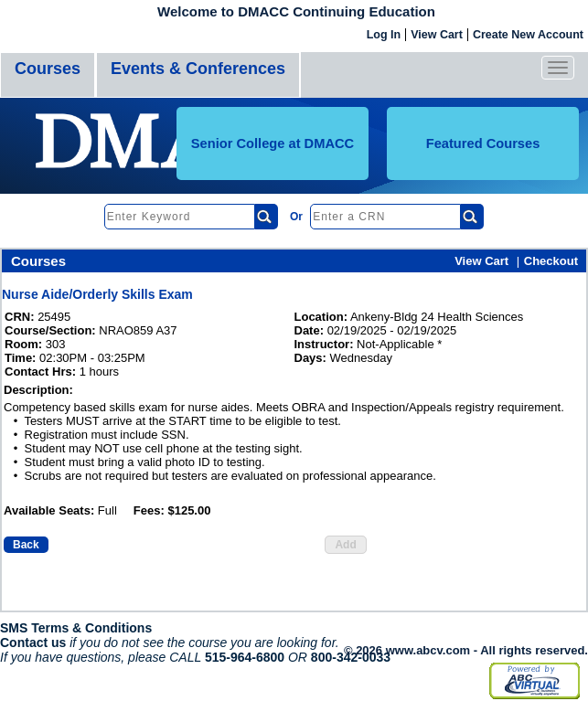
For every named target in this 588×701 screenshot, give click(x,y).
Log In (384, 35)
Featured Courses (483, 143)
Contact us (33, 643)
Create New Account (528, 35)
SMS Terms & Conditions (76, 628)
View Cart (437, 35)
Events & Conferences (198, 69)
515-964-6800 (245, 657)
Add (345, 545)
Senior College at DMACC (273, 143)
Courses (48, 69)
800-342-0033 (351, 657)
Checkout (551, 261)
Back (26, 545)
